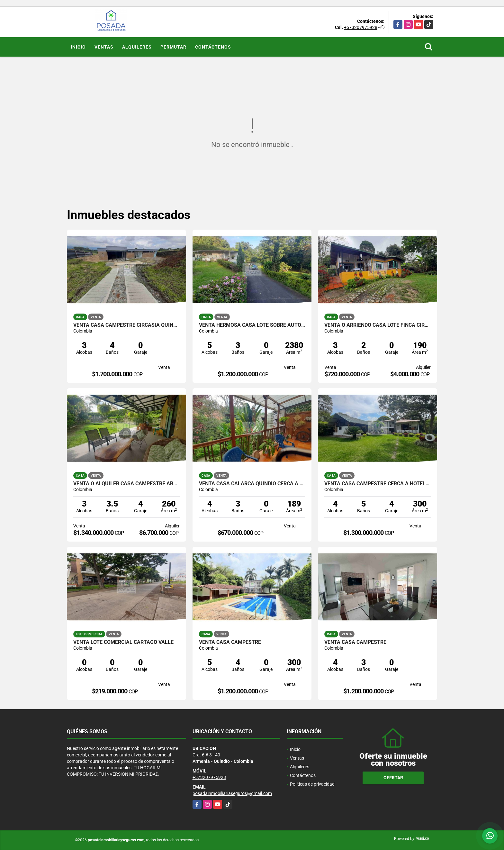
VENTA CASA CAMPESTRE (230, 642)
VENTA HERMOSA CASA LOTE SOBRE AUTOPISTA (252, 325)
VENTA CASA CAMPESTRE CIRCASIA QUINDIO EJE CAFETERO (126, 325)
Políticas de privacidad (312, 784)
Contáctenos (213, 47)
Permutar (173, 47)
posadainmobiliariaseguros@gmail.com (232, 793)
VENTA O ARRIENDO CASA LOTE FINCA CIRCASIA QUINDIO (378, 325)
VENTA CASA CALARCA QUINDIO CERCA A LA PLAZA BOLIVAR (252, 484)
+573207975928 (361, 27)
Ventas (104, 47)
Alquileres (137, 47)
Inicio (78, 47)
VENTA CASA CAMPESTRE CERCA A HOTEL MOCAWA (378, 484)
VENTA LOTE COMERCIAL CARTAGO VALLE (123, 642)
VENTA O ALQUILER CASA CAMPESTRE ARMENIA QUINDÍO (126, 484)
